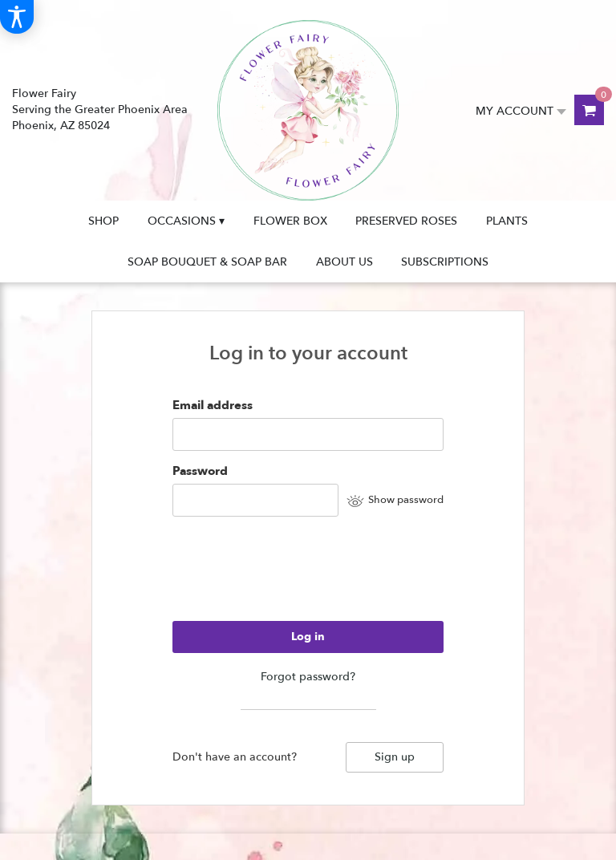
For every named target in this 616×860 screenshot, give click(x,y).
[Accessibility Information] (17, 17)
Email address (213, 405)
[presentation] (294, 576)
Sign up (395, 757)
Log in (308, 637)
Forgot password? (308, 677)
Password (200, 471)
